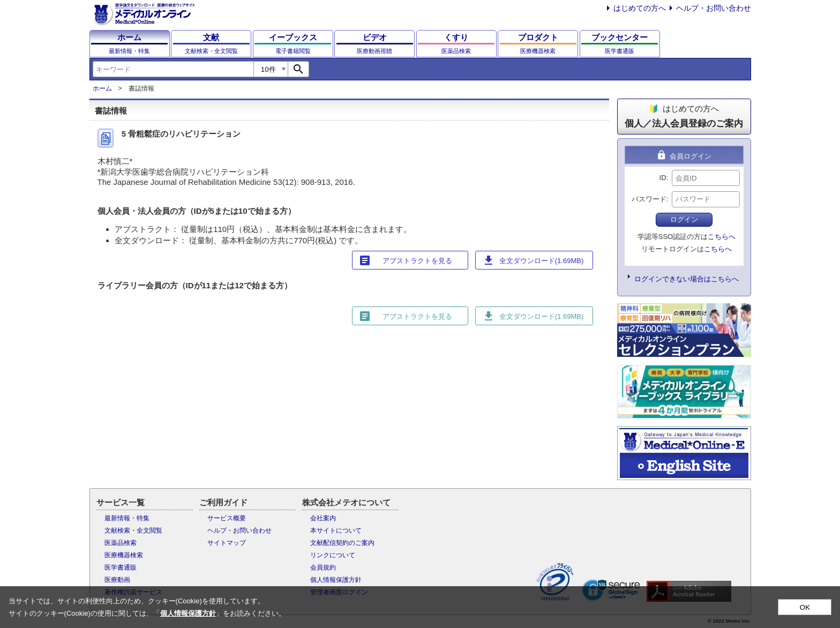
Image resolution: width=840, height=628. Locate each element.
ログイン (684, 219)
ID (663, 178)
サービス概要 (227, 518)
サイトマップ (227, 543)
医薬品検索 (121, 543)
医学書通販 (121, 567)
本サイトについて (336, 530)
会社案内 (323, 518)
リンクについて (333, 555)
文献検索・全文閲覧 (133, 530)
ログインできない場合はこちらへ (687, 279)
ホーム (102, 88)
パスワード (649, 199)
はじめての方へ (640, 8)
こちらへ (722, 237)
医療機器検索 (124, 555)
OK (805, 607)
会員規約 (323, 567)
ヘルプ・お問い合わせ (714, 8)
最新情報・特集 (127, 518)
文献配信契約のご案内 (342, 543)
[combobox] (173, 69)
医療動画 (117, 580)
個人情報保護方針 (336, 580)
